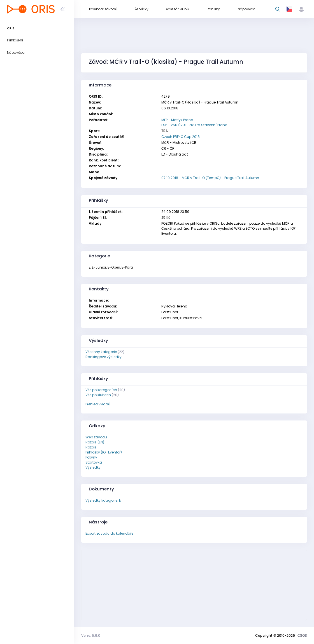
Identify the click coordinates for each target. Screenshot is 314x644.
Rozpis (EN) (95, 442)
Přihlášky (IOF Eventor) (104, 452)
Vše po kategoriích (101, 390)
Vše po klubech (98, 395)
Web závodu (96, 437)
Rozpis (91, 447)
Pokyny (91, 457)
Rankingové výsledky (103, 357)
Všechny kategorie (101, 352)
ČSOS (302, 635)
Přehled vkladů (98, 404)
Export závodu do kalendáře (109, 533)
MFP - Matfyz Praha (177, 120)
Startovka (94, 462)
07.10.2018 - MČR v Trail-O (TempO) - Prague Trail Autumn (210, 178)
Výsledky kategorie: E (103, 500)
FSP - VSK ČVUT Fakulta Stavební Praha (194, 125)
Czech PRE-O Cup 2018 (181, 137)
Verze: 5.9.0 (91, 635)
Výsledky (93, 467)
